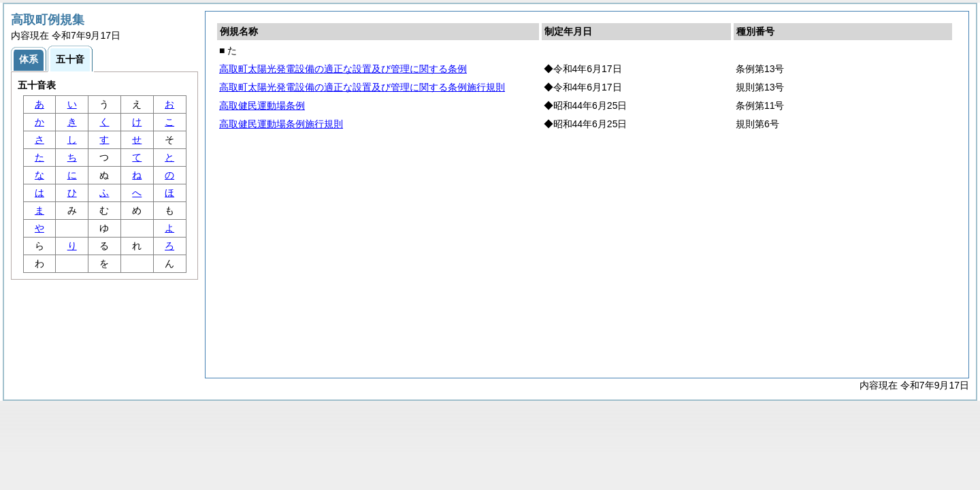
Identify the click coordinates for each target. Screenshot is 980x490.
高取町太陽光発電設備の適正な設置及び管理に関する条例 (343, 69)
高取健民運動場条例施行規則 (281, 124)
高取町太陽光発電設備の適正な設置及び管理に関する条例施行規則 (362, 87)
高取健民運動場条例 (262, 105)
